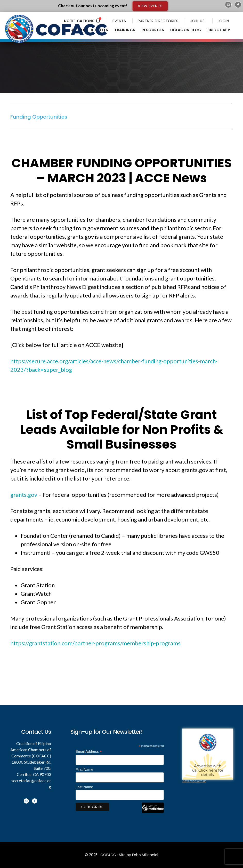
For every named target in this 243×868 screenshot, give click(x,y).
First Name (84, 770)
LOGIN (223, 21)
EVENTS (119, 21)
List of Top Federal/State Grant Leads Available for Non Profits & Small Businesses (122, 429)
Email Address (89, 752)
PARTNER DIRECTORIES (158, 21)
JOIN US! (198, 21)
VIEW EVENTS (150, 6)
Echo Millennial (145, 855)
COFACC (108, 855)
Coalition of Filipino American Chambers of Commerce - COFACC (56, 29)
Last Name (84, 787)
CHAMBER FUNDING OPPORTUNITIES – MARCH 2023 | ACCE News (121, 171)
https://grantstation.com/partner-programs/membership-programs (95, 643)
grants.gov (24, 495)
